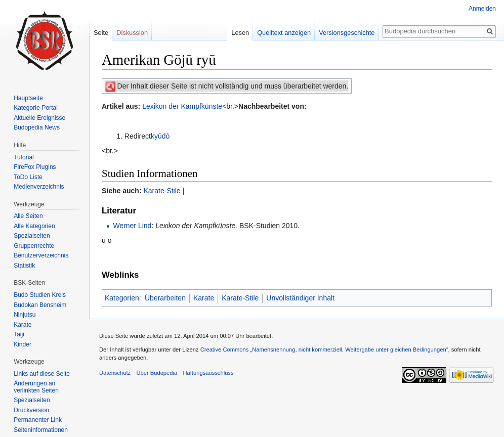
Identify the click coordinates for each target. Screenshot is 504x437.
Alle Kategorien (34, 226)
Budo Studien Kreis (40, 295)
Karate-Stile (162, 191)
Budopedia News (37, 127)
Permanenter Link (38, 420)
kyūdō (160, 136)
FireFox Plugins (35, 167)
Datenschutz (115, 373)
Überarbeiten (165, 298)
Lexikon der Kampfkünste (182, 106)
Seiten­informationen (41, 430)
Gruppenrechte (34, 246)
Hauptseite (28, 98)
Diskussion (132, 33)
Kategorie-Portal (36, 108)
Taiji (19, 334)
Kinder (23, 344)
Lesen (240, 33)
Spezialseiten (32, 236)
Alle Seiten (28, 216)
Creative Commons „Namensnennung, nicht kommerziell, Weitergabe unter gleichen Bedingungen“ (324, 349)
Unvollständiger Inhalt (300, 298)
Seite (101, 33)
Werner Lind (132, 226)
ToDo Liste (28, 177)
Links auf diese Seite (42, 374)
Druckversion (31, 410)
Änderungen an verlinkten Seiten (36, 387)
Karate (204, 298)
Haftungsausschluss (208, 373)
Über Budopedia (157, 373)
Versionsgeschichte (347, 33)
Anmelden (482, 9)
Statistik (24, 266)
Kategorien (122, 298)
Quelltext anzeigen (284, 33)
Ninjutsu (25, 315)
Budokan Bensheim (40, 305)
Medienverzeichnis (39, 187)
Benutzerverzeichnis (41, 255)
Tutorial (24, 157)
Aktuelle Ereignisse (39, 118)
